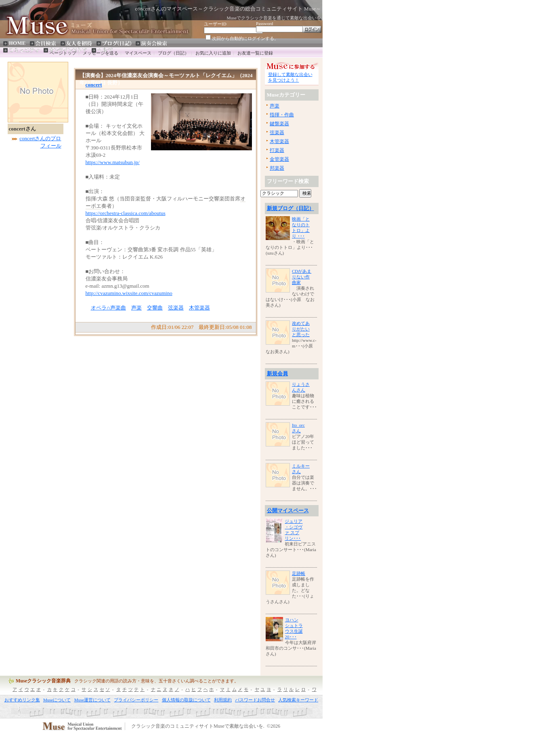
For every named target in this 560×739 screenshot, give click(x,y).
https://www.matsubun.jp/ (113, 162)
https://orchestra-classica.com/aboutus (126, 213)
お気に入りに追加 (213, 53)
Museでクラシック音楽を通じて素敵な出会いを (274, 18)
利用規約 (223, 700)
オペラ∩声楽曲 (108, 308)
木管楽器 (199, 308)
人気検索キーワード (298, 700)
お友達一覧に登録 (255, 53)
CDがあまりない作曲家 (302, 277)
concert (94, 85)
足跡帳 (299, 573)
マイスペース (138, 53)
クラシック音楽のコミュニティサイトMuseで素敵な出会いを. (198, 726)
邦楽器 (277, 168)
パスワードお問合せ (255, 700)
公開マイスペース (288, 511)
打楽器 (277, 150)
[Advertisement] (32, 276)
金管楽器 (279, 159)
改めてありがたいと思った (301, 329)
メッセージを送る (101, 53)
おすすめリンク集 (22, 700)
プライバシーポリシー (136, 700)
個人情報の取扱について (186, 700)
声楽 (136, 308)
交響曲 (155, 308)
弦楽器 (176, 308)
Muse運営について (92, 700)
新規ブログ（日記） (290, 208)
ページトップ (63, 53)
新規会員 (277, 374)
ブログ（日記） (173, 53)
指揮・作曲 (282, 115)
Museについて (57, 700)
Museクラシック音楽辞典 (43, 681)
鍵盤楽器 (279, 124)
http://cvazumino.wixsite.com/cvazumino (129, 293)
